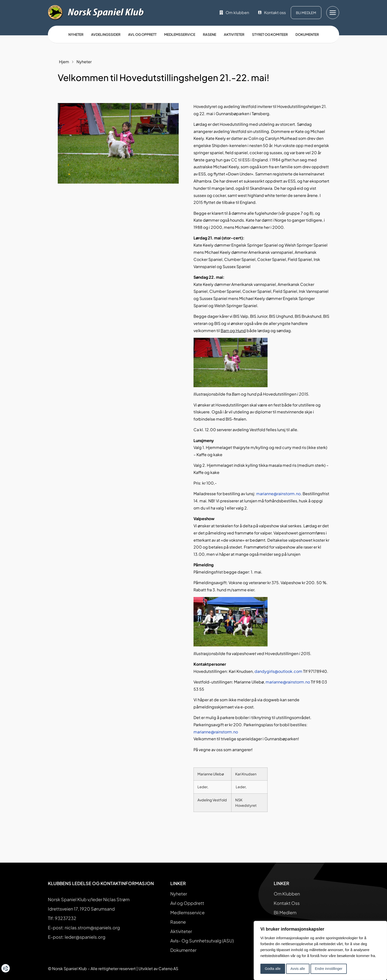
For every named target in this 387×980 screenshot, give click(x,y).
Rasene (210, 34)
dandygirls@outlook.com (278, 671)
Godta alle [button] (273, 969)
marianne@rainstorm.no (278, 494)
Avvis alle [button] (298, 969)
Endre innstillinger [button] (329, 969)
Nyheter (76, 34)
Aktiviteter (234, 34)
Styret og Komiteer (270, 34)
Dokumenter (307, 34)
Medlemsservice (180, 34)
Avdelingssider (106, 34)
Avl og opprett (142, 34)
